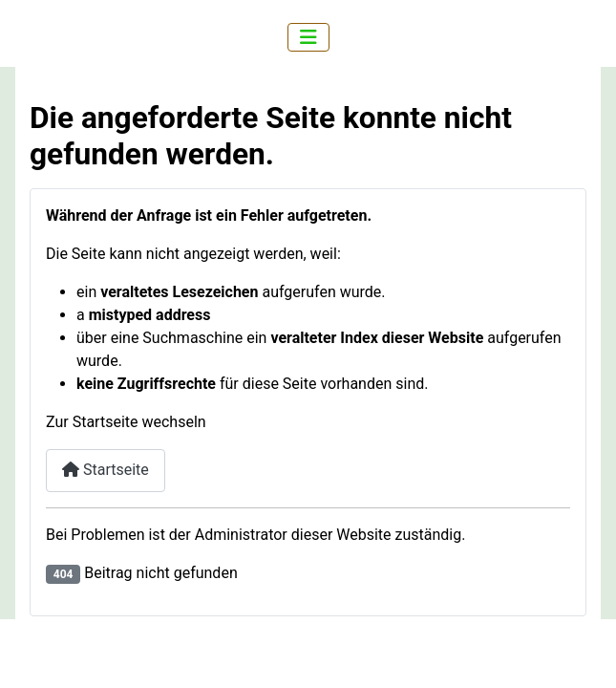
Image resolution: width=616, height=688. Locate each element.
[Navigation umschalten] (308, 37)
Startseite (106, 470)
